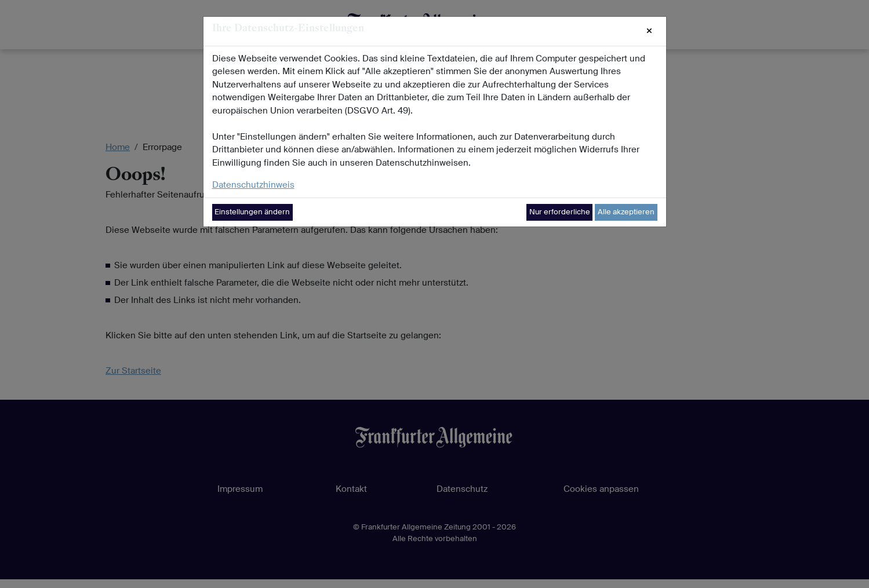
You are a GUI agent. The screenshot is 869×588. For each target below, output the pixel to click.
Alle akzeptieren (626, 212)
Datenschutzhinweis (253, 185)
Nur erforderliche (560, 212)
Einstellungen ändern (252, 212)
